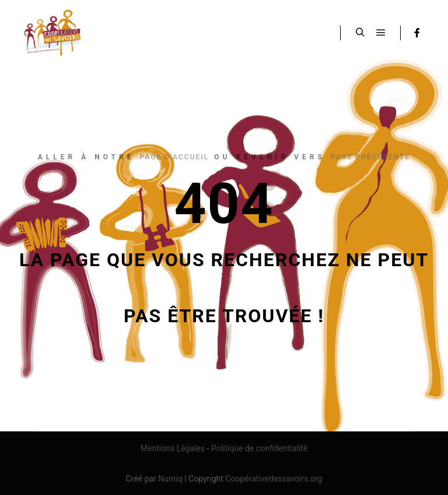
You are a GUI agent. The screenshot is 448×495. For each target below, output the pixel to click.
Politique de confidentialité (259, 448)
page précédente (370, 157)
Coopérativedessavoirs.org (274, 479)
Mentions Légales (173, 448)
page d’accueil (174, 157)
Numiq (170, 479)
